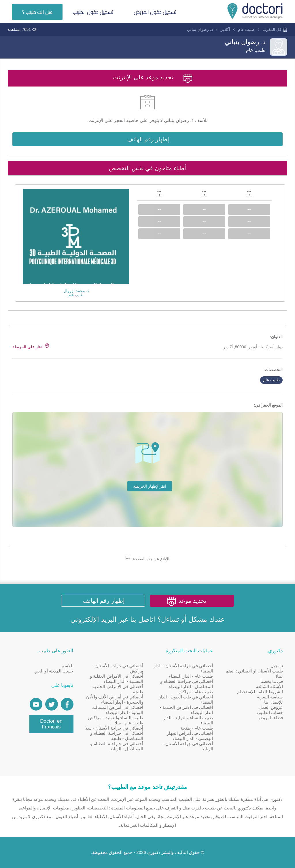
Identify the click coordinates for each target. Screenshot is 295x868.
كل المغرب (272, 29)
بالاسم (68, 666)
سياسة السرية (270, 697)
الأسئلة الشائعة (269, 686)
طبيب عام (246, 29)
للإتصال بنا (274, 702)
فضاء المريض (271, 718)
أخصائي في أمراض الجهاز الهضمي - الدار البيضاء (190, 736)
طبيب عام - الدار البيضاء (191, 676)
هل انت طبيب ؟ (37, 12)
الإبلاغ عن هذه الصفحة (148, 558)
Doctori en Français (51, 724)
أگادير (225, 29)
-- (249, 209)
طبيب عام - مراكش (195, 692)
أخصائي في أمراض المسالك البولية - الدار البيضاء (118, 710)
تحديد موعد (193, 601)
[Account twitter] (52, 704)
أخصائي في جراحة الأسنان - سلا (114, 728)
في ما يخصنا (272, 681)
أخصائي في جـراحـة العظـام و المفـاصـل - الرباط (117, 746)
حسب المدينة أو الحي (54, 671)
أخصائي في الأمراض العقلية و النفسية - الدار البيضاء (117, 679)
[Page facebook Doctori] (67, 704)
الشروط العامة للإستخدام (260, 692)
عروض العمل (271, 707)
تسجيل (277, 666)
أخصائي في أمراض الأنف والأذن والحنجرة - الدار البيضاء (115, 699)
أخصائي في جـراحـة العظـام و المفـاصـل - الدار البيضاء (187, 684)
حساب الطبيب (270, 712)
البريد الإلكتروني (93, 619)
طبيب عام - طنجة (197, 728)
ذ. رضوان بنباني (200, 29)
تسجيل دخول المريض (155, 12)
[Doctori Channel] (36, 704)
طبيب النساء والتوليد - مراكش (116, 718)
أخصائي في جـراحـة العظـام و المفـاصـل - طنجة (117, 736)
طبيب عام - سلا (129, 723)
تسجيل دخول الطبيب (93, 12)
